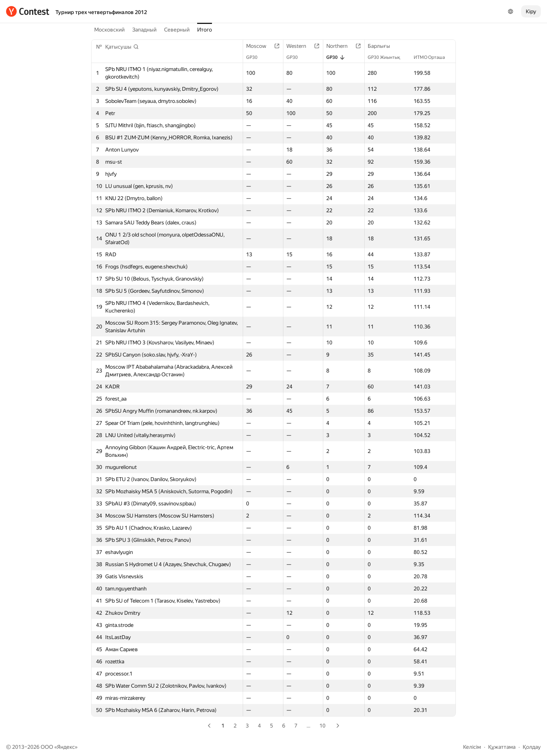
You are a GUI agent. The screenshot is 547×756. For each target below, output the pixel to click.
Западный (144, 30)
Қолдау (532, 747)
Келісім (472, 747)
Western (300, 46)
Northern (341, 46)
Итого (205, 30)
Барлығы (383, 46)
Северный (177, 30)
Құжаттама (502, 747)
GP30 (256, 57)
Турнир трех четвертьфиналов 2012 (101, 12)
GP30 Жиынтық (388, 57)
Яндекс (66, 747)
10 (323, 726)
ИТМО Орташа (433, 57)
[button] (122, 47)
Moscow (260, 46)
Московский (109, 30)
